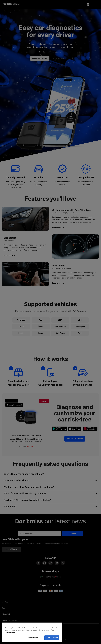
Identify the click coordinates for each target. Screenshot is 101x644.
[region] (32, 632)
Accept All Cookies (52, 638)
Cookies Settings (33, 638)
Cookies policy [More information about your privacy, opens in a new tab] (10, 632)
